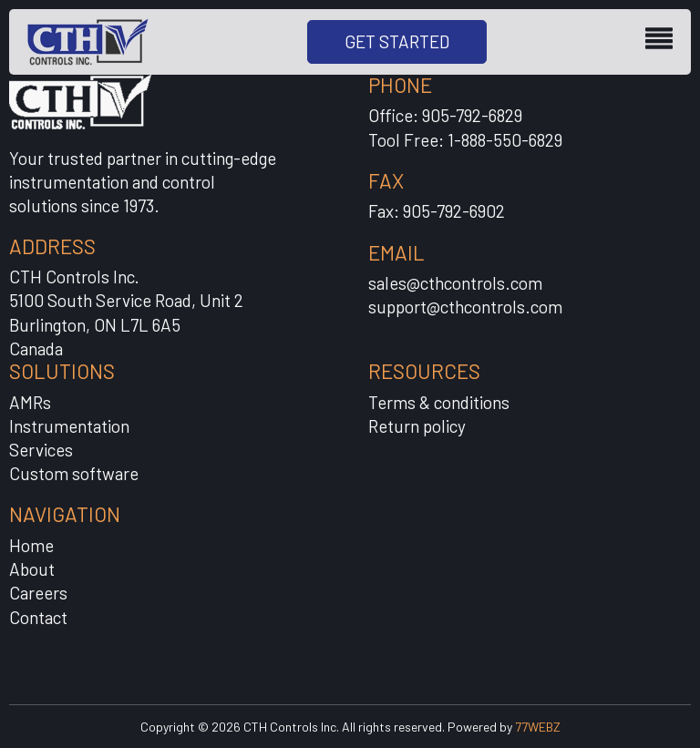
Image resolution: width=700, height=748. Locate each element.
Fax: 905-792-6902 (437, 211)
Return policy (417, 426)
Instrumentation (69, 426)
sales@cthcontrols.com (455, 283)
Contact (38, 617)
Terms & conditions (439, 402)
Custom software (74, 473)
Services (41, 450)
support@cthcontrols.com (465, 307)
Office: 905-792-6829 (445, 115)
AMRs (30, 402)
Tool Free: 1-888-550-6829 (465, 140)
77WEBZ (538, 727)
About (32, 569)
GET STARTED (397, 41)
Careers (38, 593)
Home (31, 545)
